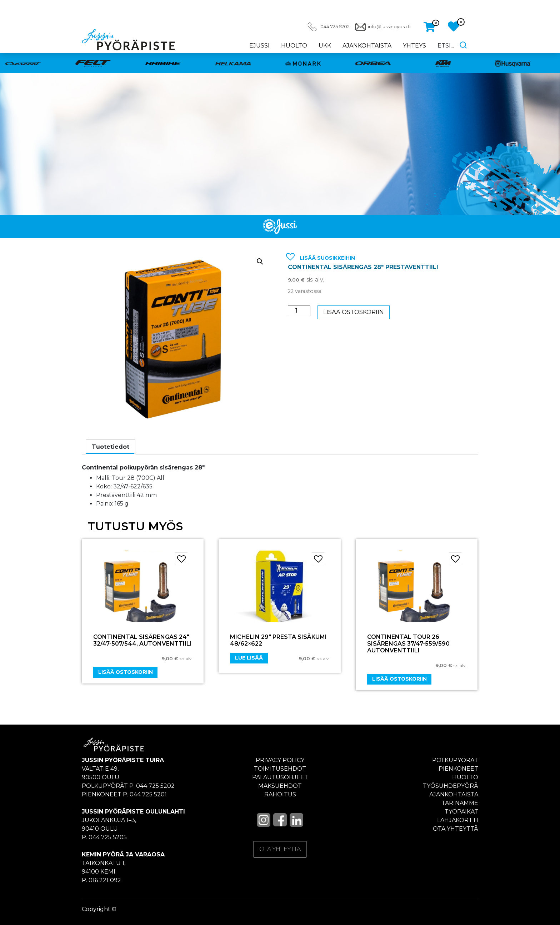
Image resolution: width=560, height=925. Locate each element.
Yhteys (414, 46)
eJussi (259, 46)
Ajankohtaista (367, 46)
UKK (325, 46)
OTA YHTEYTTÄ (280, 849)
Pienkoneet (458, 769)
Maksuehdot (280, 786)
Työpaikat (461, 812)
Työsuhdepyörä (451, 786)
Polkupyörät (455, 760)
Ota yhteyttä (456, 829)
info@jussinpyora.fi (389, 27)
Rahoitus (280, 794)
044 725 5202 (335, 27)
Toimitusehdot (280, 769)
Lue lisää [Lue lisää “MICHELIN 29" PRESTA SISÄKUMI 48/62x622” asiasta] (249, 658)
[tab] (111, 447)
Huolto (294, 46)
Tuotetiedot (111, 447)
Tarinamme (460, 803)
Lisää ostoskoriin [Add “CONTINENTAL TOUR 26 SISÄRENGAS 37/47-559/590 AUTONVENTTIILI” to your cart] (399, 679)
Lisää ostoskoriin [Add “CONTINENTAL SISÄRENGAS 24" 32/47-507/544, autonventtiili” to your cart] (126, 672)
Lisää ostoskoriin (354, 312)
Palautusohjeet (280, 777)
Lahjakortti (458, 820)
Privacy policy (280, 760)
